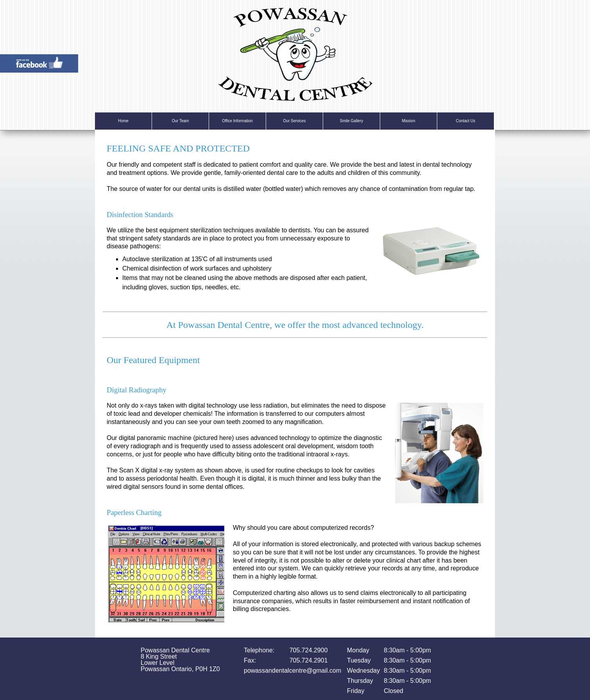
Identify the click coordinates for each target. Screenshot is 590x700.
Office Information (237, 121)
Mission (409, 121)
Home (123, 121)
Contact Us (466, 121)
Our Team (181, 121)
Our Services (295, 121)
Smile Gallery (351, 121)
